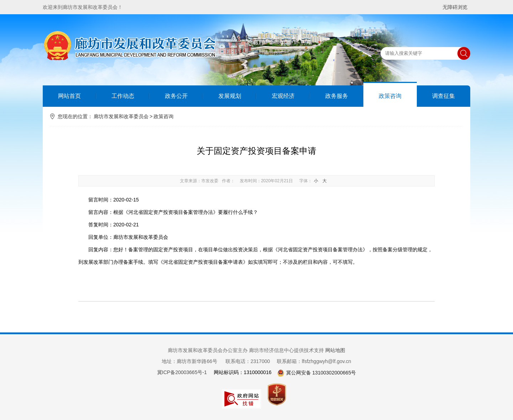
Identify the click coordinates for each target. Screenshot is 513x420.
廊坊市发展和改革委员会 (121, 116)
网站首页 (69, 96)
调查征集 (444, 96)
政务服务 (337, 96)
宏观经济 (283, 96)
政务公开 (176, 96)
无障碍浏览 (455, 7)
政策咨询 (390, 96)
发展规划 (230, 96)
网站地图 (335, 350)
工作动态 (123, 96)
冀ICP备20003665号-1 (182, 372)
